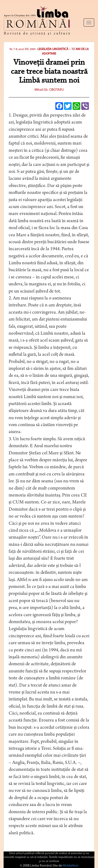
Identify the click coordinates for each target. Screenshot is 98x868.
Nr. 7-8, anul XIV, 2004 (23, 49)
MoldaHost (71, 866)
